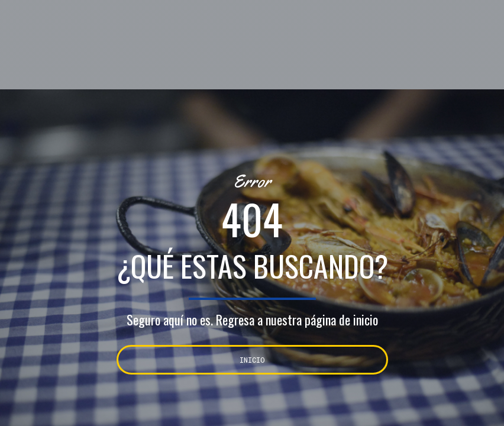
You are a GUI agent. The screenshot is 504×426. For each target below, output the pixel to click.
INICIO (252, 360)
